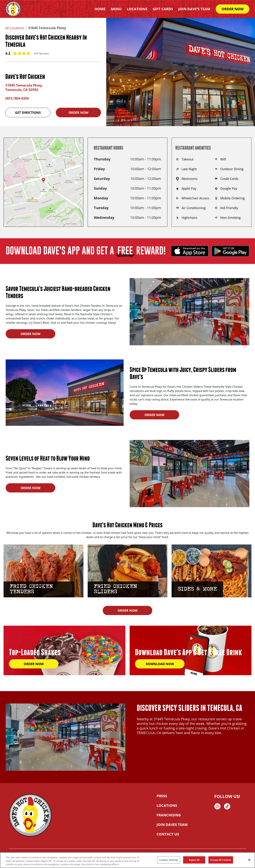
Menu (116, 9)
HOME (100, 9)
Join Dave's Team (194, 9)
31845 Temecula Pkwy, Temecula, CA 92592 (25, 87)
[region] (127, 860)
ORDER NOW (233, 9)
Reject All (194, 860)
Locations (137, 9)
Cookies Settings (169, 860)
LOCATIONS (167, 805)
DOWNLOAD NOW (160, 664)
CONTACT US (168, 834)
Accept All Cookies (221, 860)
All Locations (16, 28)
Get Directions (28, 112)
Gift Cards (163, 9)
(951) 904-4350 (17, 98)
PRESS (162, 796)
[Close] (249, 860)
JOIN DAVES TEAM (172, 824)
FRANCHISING (169, 815)
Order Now (78, 112)
